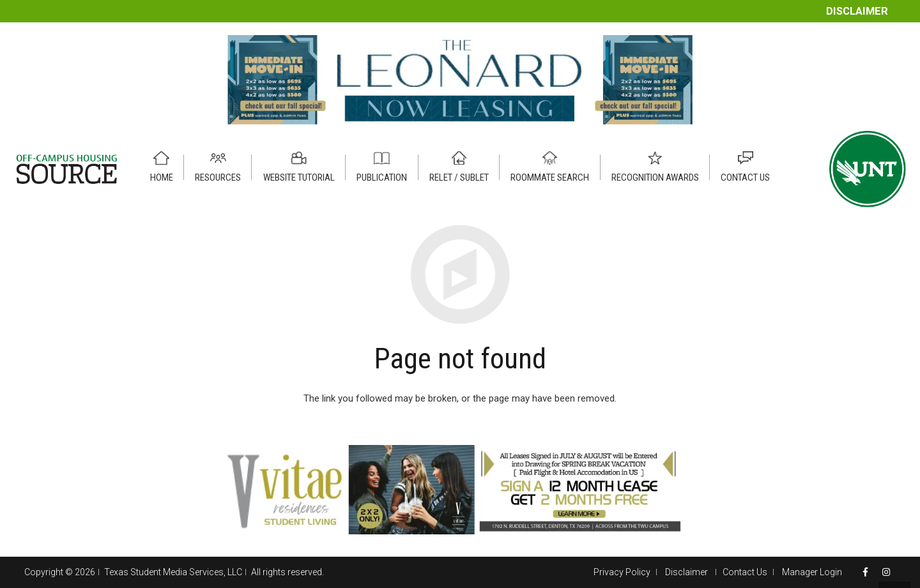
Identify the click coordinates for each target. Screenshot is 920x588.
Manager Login (812, 572)
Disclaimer (857, 11)
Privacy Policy (622, 572)
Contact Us (745, 572)
